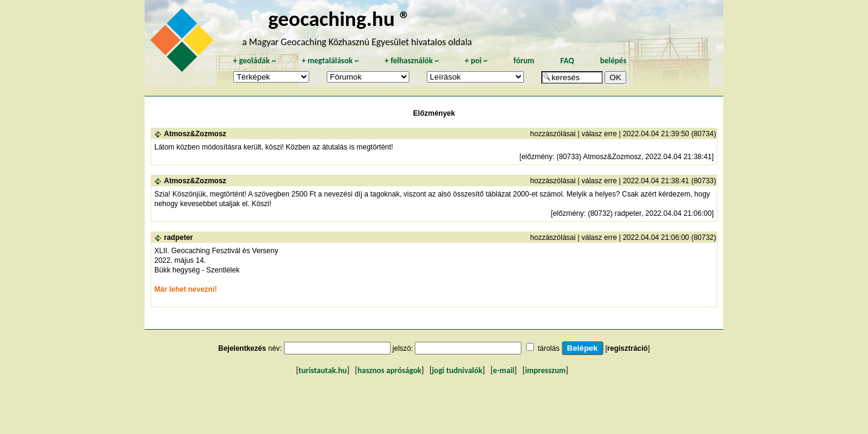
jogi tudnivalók (458, 370)
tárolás (549, 348)
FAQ (567, 61)
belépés (613, 61)
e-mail (504, 370)
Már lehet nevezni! (186, 289)
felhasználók (412, 61)
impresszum (546, 370)
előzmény (537, 157)
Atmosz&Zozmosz (195, 134)
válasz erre (599, 134)
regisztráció (627, 348)
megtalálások (330, 61)
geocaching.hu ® (339, 18)
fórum (524, 61)
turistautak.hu (322, 370)
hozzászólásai (553, 134)
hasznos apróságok (389, 370)
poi (476, 61)
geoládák (254, 61)
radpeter (178, 237)
